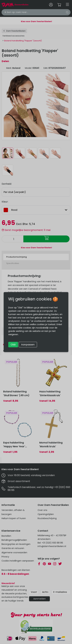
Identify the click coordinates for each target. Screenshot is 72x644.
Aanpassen (28, 344)
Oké (13, 344)
